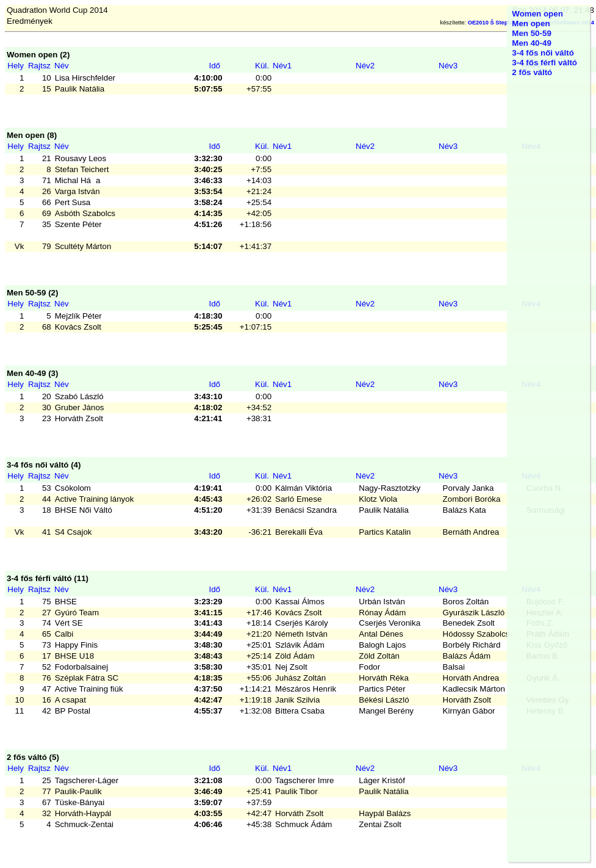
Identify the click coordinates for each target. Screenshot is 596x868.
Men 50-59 (531, 33)
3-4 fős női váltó (543, 53)
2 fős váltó (532, 72)
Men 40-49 (531, 43)
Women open (537, 14)
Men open (531, 24)
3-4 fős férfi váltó (544, 63)
